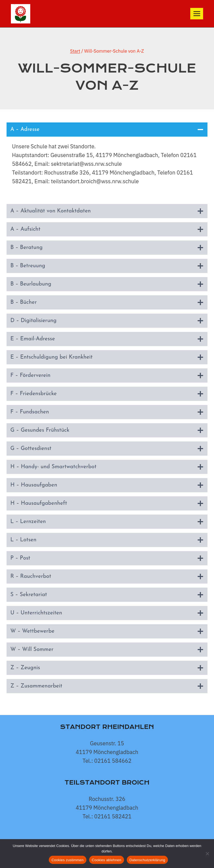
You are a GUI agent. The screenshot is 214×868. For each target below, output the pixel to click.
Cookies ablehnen (107, 860)
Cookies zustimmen (68, 860)
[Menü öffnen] (197, 13)
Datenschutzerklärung (147, 860)
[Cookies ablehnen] (207, 854)
